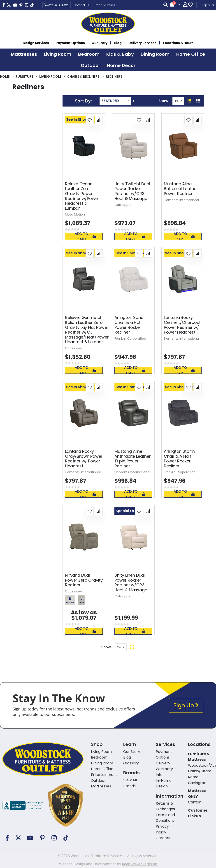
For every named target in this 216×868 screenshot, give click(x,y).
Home (5, 77)
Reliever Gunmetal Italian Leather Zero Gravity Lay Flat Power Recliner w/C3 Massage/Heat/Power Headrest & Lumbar (87, 330)
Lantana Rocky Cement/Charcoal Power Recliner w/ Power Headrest (182, 325)
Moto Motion (75, 214)
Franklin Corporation (130, 339)
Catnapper (123, 205)
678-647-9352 (57, 5)
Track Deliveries (105, 5)
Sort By (83, 101)
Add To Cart (85, 237)
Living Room (50, 77)
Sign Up (186, 705)
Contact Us (81, 5)
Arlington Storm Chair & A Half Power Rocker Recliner (179, 459)
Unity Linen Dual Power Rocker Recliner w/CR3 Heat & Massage (131, 583)
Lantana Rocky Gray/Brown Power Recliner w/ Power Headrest (84, 459)
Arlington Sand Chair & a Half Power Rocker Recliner (129, 325)
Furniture (24, 77)
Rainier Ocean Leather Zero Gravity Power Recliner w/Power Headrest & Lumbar (82, 196)
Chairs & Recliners (83, 77)
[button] (90, 120)
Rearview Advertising (139, 864)
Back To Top (160, 647)
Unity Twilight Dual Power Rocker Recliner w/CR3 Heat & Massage (132, 191)
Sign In (208, 5)
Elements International (182, 200)
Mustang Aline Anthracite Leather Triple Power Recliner (133, 459)
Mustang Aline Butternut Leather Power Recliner (181, 189)
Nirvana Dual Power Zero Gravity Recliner (84, 580)
